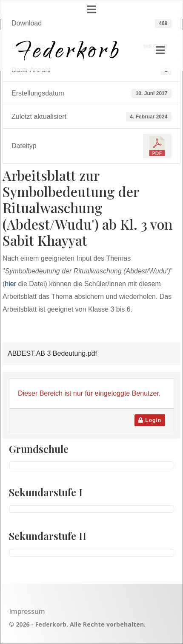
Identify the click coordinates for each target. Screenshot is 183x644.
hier (10, 284)
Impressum (27, 611)
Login (150, 420)
